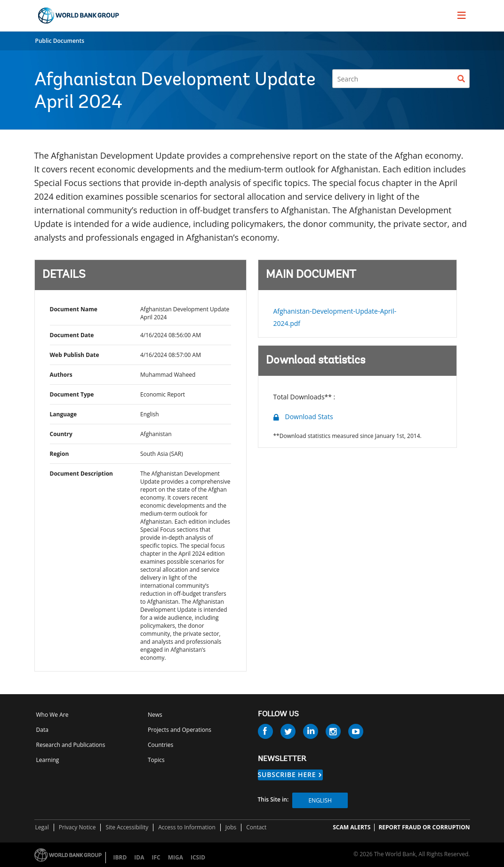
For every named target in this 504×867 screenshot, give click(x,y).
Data (42, 730)
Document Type (72, 394)
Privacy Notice (77, 827)
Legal (42, 827)
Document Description (81, 474)
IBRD (120, 857)
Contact (256, 827)
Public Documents (60, 41)
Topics (156, 760)
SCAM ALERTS (352, 827)
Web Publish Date (75, 355)
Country (61, 434)
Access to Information (187, 827)
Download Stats (309, 417)
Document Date (72, 335)
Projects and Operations (180, 730)
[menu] (462, 15)
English (320, 800)
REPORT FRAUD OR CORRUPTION (424, 827)
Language (64, 414)
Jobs (231, 827)
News (155, 715)
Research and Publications (71, 745)
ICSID (198, 857)
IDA (139, 857)
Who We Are (52, 715)
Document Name (74, 309)
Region (60, 454)
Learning (48, 760)
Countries (160, 745)
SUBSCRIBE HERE (287, 774)
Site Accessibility (127, 827)
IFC (156, 857)
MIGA (176, 857)
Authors (61, 375)
